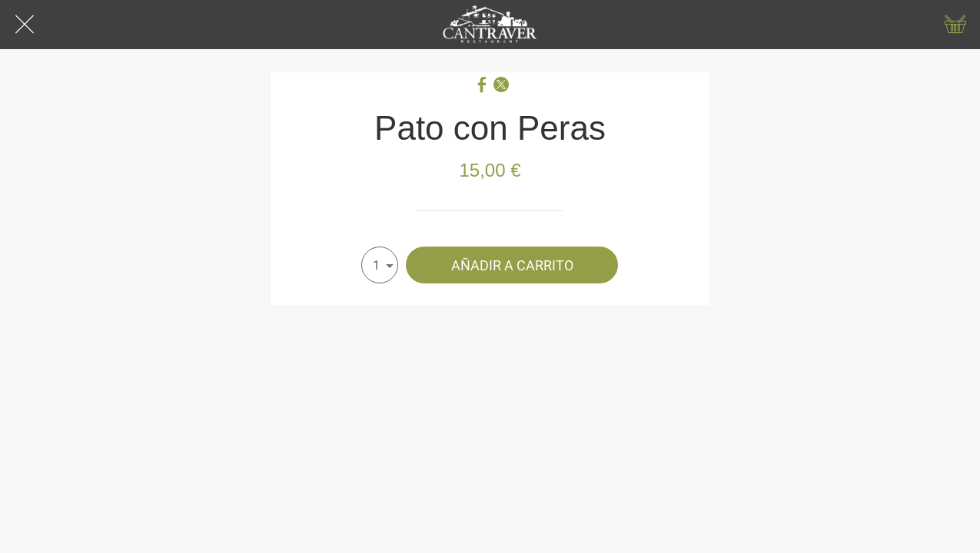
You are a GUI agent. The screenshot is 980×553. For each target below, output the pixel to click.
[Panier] (955, 25)
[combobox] (380, 265)
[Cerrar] (25, 25)
